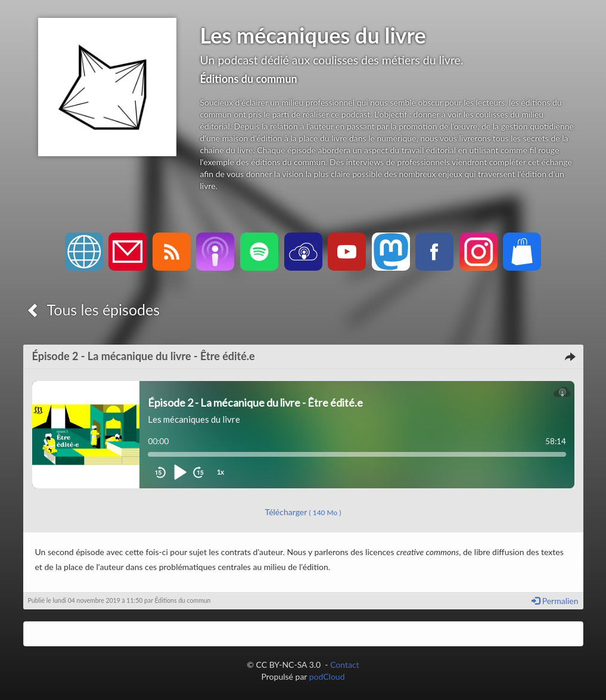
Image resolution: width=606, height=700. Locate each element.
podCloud (327, 676)
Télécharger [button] (303, 512)
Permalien (555, 601)
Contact (345, 665)
